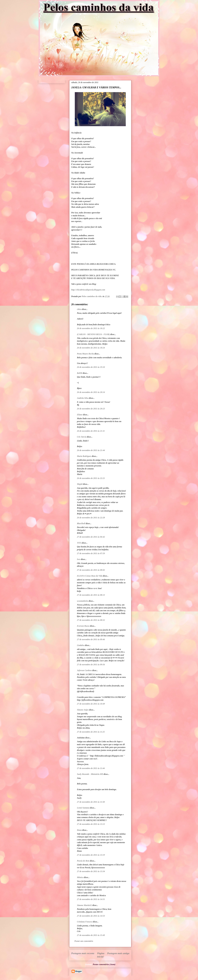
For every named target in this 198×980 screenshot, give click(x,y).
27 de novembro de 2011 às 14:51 (91, 899)
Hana (79, 830)
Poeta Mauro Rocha (85, 354)
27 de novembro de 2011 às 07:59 (91, 553)
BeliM (80, 373)
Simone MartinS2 (84, 905)
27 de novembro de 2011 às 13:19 (91, 855)
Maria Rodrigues (84, 456)
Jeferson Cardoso (84, 670)
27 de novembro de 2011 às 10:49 (91, 704)
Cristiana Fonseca (85, 922)
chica (79, 309)
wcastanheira (83, 601)
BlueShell (81, 523)
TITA (79, 543)
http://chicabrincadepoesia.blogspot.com (88, 290)
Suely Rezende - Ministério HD (90, 774)
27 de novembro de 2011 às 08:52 (91, 620)
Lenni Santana (83, 808)
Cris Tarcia (82, 437)
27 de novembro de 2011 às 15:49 (91, 935)
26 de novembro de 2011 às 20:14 (91, 392)
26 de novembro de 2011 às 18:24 (91, 348)
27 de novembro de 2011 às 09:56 (91, 665)
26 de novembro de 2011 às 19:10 (91, 367)
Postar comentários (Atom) (104, 964)
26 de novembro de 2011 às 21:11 (91, 431)
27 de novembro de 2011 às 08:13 (91, 595)
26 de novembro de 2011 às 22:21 (91, 478)
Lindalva (81, 645)
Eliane (80, 415)
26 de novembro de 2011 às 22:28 (91, 518)
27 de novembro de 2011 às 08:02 (91, 570)
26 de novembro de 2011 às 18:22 (91, 328)
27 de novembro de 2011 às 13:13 (91, 824)
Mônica (80, 877)
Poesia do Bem (83, 861)
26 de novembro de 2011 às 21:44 (91, 450)
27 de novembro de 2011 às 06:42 (91, 537)
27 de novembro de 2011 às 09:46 (91, 639)
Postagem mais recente (83, 953)
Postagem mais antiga (118, 953)
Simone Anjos (83, 710)
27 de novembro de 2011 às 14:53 (91, 916)
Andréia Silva (83, 398)
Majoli (80, 484)
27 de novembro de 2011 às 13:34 (91, 871)
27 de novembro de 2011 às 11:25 (91, 732)
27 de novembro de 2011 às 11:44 (91, 768)
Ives (79, 559)
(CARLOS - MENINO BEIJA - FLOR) (93, 334)
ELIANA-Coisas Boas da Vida (90, 576)
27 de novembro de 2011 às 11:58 (91, 802)
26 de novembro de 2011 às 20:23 (91, 409)
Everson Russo (83, 626)
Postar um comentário (84, 941)
